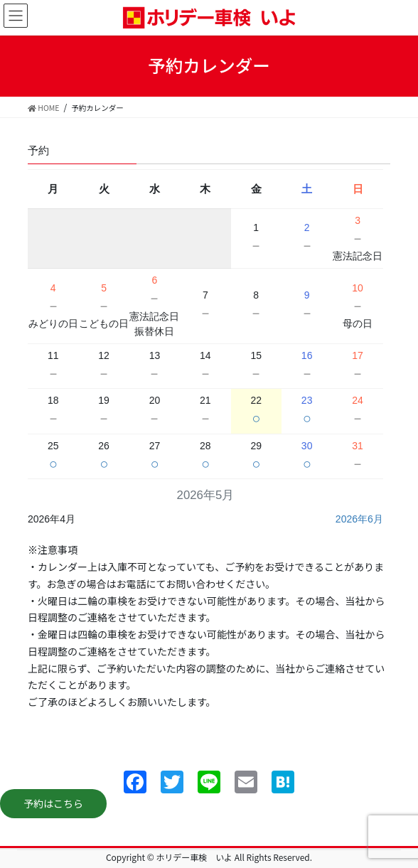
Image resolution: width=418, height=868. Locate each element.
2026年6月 (359, 519)
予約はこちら (53, 803)
